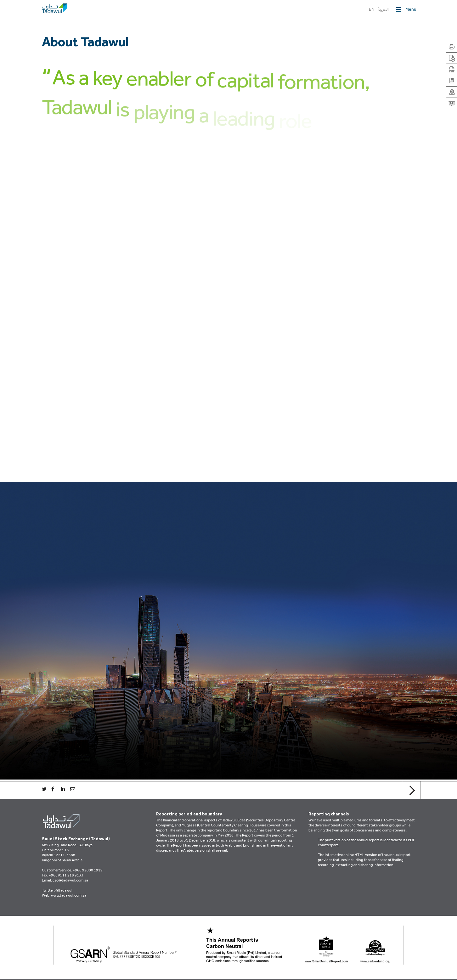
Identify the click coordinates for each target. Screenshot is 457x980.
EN (372, 10)
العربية (383, 10)
